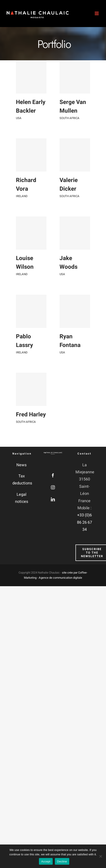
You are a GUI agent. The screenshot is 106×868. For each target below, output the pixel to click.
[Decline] (100, 856)
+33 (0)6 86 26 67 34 (85, 522)
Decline (62, 861)
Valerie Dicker (66, 195)
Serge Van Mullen (70, 112)
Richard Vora (26, 189)
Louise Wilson (25, 272)
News (21, 465)
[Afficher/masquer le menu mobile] (97, 13)
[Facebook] (53, 475)
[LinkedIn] (53, 499)
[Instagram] (53, 487)
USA (19, 118)
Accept (46, 861)
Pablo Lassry (24, 355)
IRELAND (22, 201)
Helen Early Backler (31, 107)
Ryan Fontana (67, 360)
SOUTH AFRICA (66, 123)
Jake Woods (65, 277)
